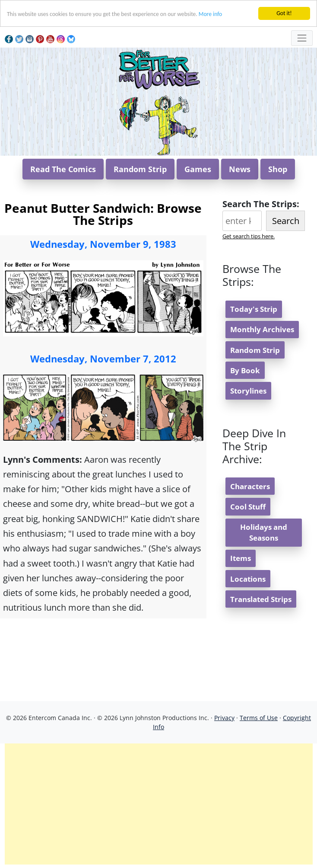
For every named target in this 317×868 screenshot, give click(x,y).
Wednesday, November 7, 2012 (103, 359)
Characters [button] (250, 486)
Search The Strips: (261, 204)
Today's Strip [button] (254, 309)
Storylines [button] (248, 391)
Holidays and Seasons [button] (264, 532)
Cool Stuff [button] (248, 507)
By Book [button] (245, 370)
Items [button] (241, 558)
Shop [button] (278, 169)
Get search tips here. (249, 236)
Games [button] (198, 169)
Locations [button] (248, 579)
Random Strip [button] (140, 169)
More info (210, 14)
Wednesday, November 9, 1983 (103, 244)
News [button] (240, 169)
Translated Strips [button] (261, 599)
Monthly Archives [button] (262, 329)
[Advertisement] (159, 804)
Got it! (284, 13)
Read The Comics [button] (63, 169)
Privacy (224, 718)
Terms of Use (259, 718)
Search (286, 221)
